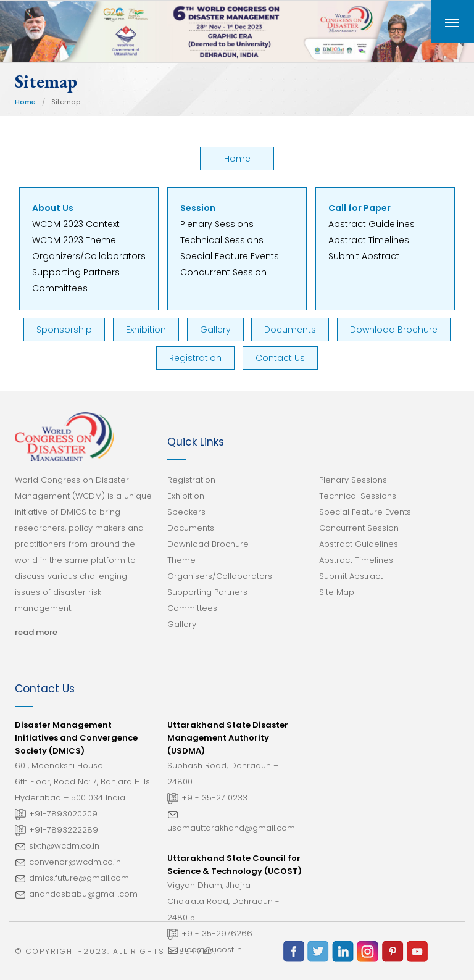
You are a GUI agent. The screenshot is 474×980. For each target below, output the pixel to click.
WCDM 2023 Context (76, 224)
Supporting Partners (76, 272)
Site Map (337, 592)
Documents (290, 330)
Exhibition (146, 330)
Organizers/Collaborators (89, 256)
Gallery (215, 330)
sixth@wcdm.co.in (64, 846)
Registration (195, 358)
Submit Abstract (364, 256)
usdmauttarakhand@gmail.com (231, 828)
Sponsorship (64, 330)
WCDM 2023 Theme (74, 240)
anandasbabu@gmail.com (83, 894)
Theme (181, 560)
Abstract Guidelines (372, 224)
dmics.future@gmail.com (79, 878)
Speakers (186, 512)
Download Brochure (394, 330)
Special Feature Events (230, 256)
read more (36, 632)
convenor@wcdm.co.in (75, 862)
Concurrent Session (223, 272)
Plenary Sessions (217, 224)
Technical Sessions (222, 240)
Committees (60, 288)
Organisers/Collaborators (220, 576)
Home (25, 102)
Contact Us (280, 358)
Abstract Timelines (369, 240)
